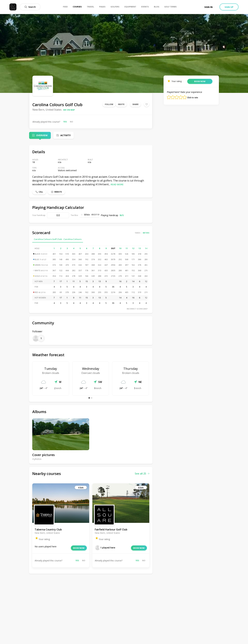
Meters (146, 233)
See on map (69, 110)
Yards (138, 233)
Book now (79, 548)
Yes (65, 122)
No (71, 122)
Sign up (229, 7)
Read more (117, 184)
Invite (121, 104)
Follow (109, 104)
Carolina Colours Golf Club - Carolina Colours (58, 239)
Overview (42, 135)
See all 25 (142, 474)
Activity (65, 135)
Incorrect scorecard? (137, 309)
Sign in (208, 7)
